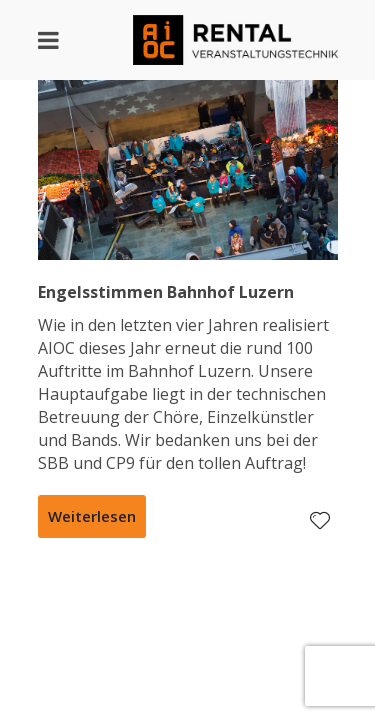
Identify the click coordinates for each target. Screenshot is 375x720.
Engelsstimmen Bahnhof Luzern (166, 292)
